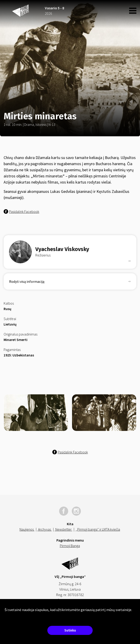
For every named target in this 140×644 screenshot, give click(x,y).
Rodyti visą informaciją (70, 281)
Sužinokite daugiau (18, 615)
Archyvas (45, 529)
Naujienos (27, 529)
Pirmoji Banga (70, 546)
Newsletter (63, 529)
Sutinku (70, 630)
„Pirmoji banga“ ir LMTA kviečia (98, 529)
